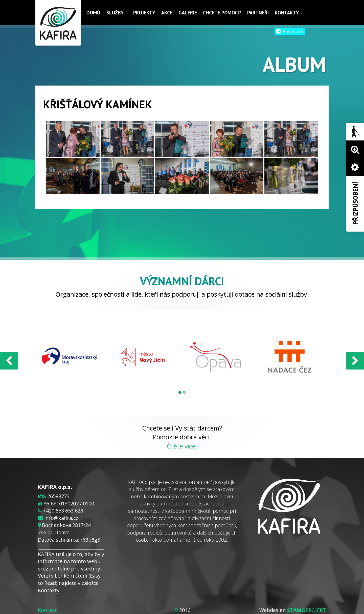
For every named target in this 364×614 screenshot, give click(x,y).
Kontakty (289, 13)
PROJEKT (307, 610)
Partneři (258, 13)
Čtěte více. (182, 446)
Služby (117, 13)
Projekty (144, 13)
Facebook (290, 31)
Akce (167, 13)
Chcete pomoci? (222, 13)
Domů (93, 13)
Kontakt (47, 610)
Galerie (188, 13)
